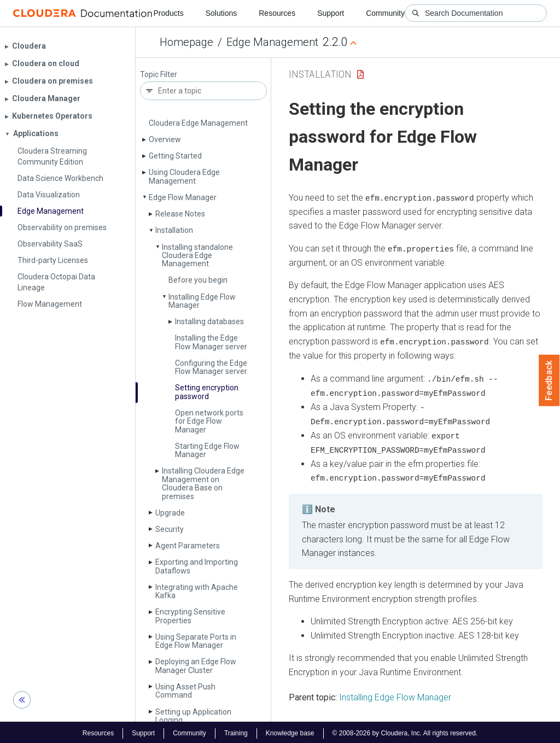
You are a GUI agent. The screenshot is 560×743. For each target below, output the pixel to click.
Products (168, 13)
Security (170, 529)
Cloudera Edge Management (198, 123)
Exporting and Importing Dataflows (197, 566)
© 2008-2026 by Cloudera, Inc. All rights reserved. (405, 731)
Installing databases (209, 321)
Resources (277, 13)
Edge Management (272, 42)
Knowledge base (290, 731)
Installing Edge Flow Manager (202, 301)
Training (236, 731)
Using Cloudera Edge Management (184, 176)
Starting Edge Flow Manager (207, 450)
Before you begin (198, 280)
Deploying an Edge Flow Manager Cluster (196, 666)
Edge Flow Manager (183, 197)
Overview (165, 139)
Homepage (186, 42)
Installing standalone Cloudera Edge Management (197, 256)
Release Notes (180, 214)
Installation (174, 230)
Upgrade (170, 513)
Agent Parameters (188, 546)
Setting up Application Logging (193, 716)
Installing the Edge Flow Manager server (211, 342)
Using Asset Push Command (185, 691)
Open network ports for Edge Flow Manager (209, 421)
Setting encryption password (207, 392)
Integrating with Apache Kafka (197, 591)
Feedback (549, 381)
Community (385, 13)
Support (331, 13)
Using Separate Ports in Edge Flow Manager (196, 641)
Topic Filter (159, 75)
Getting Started (175, 156)
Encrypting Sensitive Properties (190, 616)
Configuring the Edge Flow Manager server (211, 367)
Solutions (221, 13)
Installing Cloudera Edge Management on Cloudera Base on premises (203, 483)
